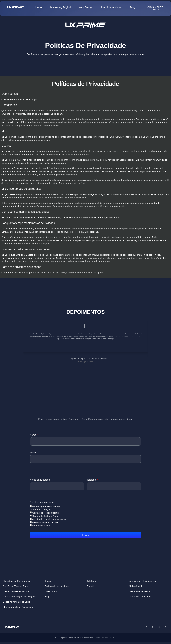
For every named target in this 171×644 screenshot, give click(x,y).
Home (39, 7)
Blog (133, 7)
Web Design (86, 7)
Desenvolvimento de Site (45, 524)
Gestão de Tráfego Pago (45, 518)
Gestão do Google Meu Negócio (49, 521)
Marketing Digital (61, 7)
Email (33, 453)
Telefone (92, 481)
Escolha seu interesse (42, 504)
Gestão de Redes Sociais (46, 515)
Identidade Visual (112, 7)
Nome (33, 435)
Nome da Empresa (40, 481)
